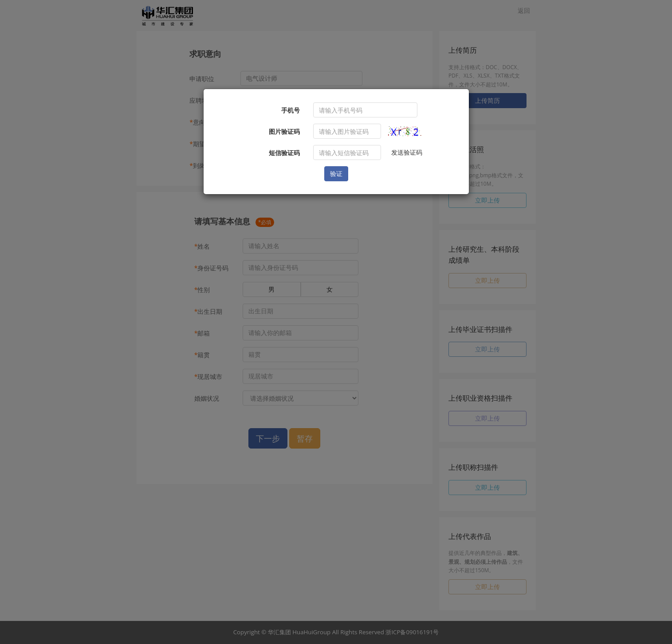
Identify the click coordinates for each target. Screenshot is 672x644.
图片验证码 (284, 131)
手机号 (291, 110)
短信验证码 (284, 153)
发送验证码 (407, 152)
